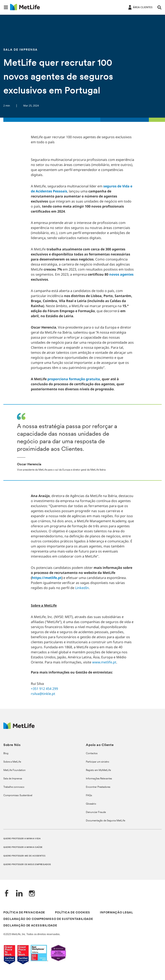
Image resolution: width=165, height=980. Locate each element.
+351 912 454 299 (44, 689)
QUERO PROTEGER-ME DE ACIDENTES (24, 856)
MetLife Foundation (14, 770)
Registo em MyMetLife (98, 770)
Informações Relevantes (99, 779)
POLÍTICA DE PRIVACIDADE (24, 913)
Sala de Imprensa (13, 779)
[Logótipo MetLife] (19, 728)
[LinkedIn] (19, 894)
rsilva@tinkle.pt (43, 694)
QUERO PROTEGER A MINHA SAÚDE (23, 847)
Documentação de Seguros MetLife (105, 821)
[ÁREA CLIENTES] (140, 7)
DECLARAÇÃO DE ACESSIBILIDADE (30, 926)
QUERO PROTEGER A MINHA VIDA (22, 839)
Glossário (91, 804)
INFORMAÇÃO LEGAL (116, 913)
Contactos (92, 754)
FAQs (89, 796)
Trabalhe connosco (14, 787)
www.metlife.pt (104, 662)
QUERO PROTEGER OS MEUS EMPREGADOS (27, 865)
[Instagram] (32, 894)
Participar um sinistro (98, 762)
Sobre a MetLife (12, 762)
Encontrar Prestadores (98, 787)
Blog (6, 754)
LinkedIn (82, 588)
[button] (6, 7)
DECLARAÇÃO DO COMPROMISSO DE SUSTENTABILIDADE (48, 919)
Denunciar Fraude (96, 812)
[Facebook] (7, 894)
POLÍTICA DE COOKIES (72, 913)
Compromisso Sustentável (18, 796)
